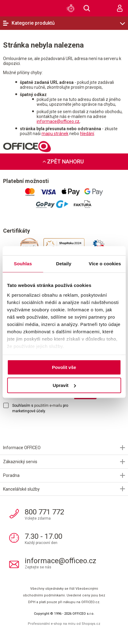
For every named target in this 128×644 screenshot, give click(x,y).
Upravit (64, 385)
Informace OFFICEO (22, 448)
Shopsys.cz (91, 624)
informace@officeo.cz (58, 121)
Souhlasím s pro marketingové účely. (40, 408)
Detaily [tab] (64, 264)
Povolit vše (64, 367)
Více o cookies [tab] (105, 264)
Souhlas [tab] (23, 264)
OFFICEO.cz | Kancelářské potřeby (14, 8)
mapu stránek (55, 134)
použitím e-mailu (48, 406)
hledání (87, 134)
